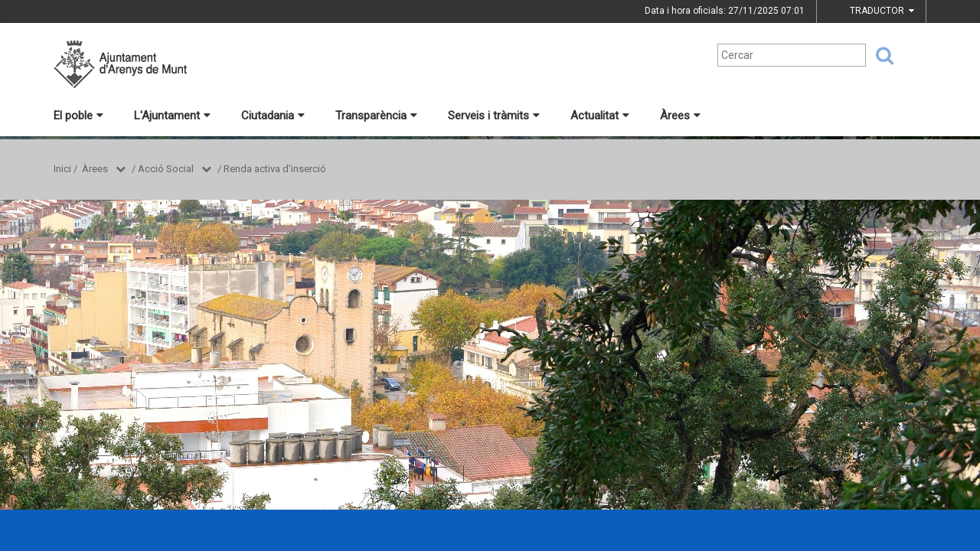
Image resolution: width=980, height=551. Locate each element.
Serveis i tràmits (494, 116)
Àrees (680, 116)
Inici (62, 169)
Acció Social (166, 169)
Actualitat (600, 116)
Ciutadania (273, 116)
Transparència (376, 116)
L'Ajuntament (172, 116)
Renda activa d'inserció (275, 169)
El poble (78, 116)
